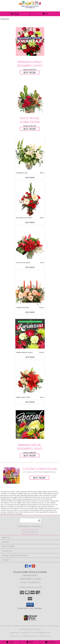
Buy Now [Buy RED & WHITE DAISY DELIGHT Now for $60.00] (30, 222)
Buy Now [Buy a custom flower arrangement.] (39, 478)
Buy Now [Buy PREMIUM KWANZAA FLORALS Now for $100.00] (30, 357)
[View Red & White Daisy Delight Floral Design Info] (30, 199)
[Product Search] (30, 521)
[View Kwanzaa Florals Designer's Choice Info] (30, 41)
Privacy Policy (16, 636)
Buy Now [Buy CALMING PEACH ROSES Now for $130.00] (30, 312)
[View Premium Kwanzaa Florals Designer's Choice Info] (30, 334)
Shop (15, 14)
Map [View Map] (30, 642)
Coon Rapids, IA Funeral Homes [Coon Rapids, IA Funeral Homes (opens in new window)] (13, 626)
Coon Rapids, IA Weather (19, 633)
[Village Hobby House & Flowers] (30, 9)
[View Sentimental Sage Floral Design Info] (30, 154)
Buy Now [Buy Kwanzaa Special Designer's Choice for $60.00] (30, 455)
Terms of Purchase (31, 636)
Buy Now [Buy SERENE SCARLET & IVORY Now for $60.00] (30, 402)
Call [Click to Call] (10, 642)
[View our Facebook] (26, 567)
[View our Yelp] (34, 567)
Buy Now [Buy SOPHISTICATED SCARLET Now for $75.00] (30, 267)
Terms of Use (45, 636)
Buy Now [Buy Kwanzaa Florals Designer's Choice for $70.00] (30, 72)
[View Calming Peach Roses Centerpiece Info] (30, 289)
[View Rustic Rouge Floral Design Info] (30, 98)
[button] (30, 605)
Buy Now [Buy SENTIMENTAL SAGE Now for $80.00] (30, 178)
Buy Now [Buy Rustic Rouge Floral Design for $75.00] (30, 129)
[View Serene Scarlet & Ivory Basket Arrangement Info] (30, 379)
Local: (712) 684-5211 (30, 582)
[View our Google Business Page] (30, 567)
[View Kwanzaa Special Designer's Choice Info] (30, 425)
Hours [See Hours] (50, 642)
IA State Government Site (40, 633)
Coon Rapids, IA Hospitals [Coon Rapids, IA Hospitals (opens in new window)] (37, 626)
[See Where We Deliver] (30, 532)
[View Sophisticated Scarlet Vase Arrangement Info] (30, 244)
